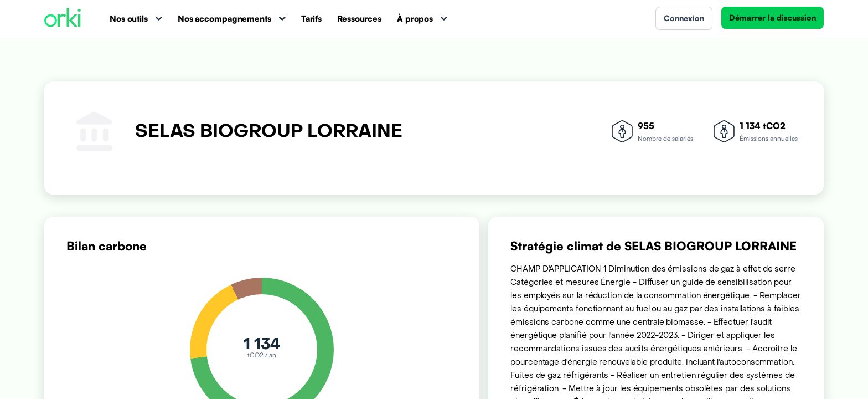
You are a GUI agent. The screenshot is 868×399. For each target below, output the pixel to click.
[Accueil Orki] (63, 19)
